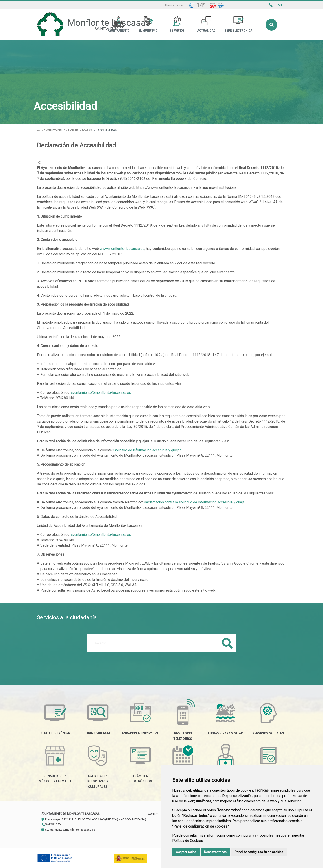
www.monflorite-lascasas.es (122, 249)
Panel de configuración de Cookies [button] (259, 852)
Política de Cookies (188, 841)
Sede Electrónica (238, 24)
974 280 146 (51, 824)
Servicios (177, 24)
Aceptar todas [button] (186, 852)
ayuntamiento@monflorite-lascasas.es (101, 393)
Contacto (155, 814)
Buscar (271, 25)
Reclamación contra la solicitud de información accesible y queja (194, 502)
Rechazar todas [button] (215, 852)
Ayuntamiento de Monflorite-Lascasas (64, 131)
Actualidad (206, 24)
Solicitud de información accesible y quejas (147, 450)
